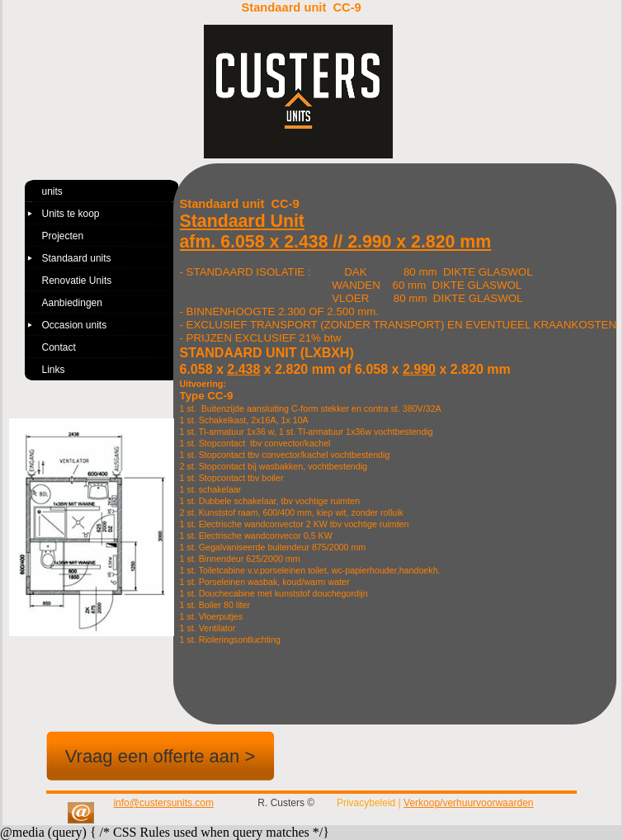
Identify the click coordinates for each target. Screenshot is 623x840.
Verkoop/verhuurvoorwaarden (468, 803)
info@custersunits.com (163, 803)
